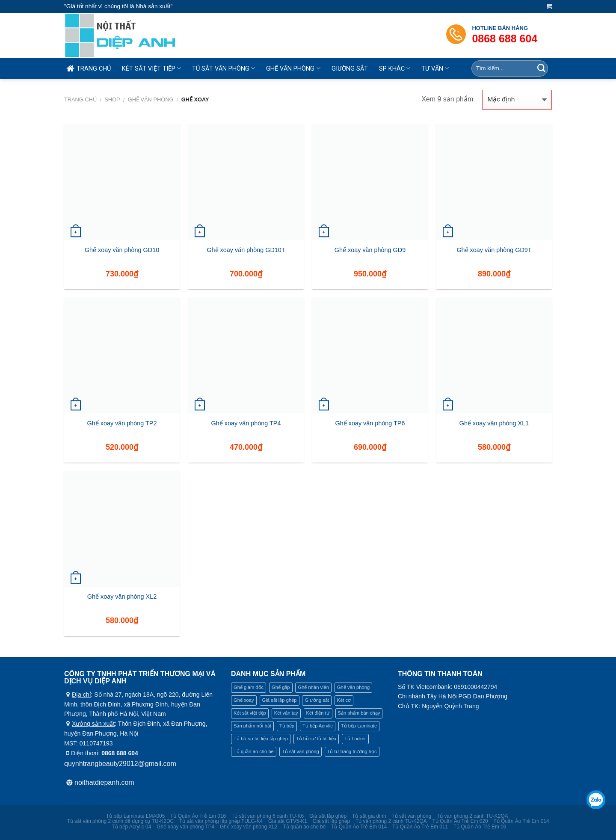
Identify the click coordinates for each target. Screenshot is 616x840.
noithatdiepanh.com (104, 782)
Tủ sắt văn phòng (411, 816)
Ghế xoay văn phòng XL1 (494, 423)
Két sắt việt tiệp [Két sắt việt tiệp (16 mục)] (250, 713)
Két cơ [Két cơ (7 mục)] (344, 700)
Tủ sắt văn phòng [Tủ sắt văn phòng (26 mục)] (301, 751)
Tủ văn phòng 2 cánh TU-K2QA (472, 816)
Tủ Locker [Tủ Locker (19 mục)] (355, 739)
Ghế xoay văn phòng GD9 (370, 250)
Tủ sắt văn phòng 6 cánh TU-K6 (268, 816)
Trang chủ (80, 99)
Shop (112, 99)
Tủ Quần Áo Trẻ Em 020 (460, 821)
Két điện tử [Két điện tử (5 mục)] (318, 713)
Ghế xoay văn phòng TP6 (370, 423)
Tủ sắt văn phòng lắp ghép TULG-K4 (221, 821)
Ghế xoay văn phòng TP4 (246, 423)
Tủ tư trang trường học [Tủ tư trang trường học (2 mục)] (352, 751)
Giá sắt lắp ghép (328, 816)
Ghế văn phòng (151, 99)
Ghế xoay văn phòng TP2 (122, 423)
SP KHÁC (395, 68)
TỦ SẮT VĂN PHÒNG (224, 68)
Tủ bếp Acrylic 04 (131, 827)
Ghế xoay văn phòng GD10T (246, 250)
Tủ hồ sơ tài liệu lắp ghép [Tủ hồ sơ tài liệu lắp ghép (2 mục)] (261, 739)
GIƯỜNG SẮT (350, 69)
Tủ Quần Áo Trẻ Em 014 (521, 821)
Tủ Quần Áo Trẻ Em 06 (480, 827)
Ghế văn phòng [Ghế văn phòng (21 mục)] (353, 687)
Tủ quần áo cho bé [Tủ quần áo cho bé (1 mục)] (254, 751)
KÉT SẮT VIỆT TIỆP (151, 68)
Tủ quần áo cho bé (304, 827)
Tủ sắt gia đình (369, 816)
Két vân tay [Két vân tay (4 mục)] (286, 713)
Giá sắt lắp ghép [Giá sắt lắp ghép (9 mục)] (280, 700)
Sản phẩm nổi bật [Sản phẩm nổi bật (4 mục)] (252, 726)
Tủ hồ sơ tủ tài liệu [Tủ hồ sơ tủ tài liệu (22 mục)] (316, 739)
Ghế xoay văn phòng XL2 (122, 597)
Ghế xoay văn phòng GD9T (494, 250)
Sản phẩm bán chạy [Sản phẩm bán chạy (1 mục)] (359, 713)
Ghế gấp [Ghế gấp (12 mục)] (281, 687)
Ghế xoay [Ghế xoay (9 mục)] (244, 700)
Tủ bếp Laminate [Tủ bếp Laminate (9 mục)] (359, 726)
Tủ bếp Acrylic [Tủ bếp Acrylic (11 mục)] (318, 726)
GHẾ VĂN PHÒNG (293, 68)
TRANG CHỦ (87, 68)
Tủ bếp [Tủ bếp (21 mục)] (287, 726)
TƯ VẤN (435, 68)
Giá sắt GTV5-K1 (288, 821)
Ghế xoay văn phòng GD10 (122, 250)
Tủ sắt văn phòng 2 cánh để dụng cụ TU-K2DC (120, 821)
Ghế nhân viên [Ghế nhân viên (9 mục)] (313, 687)
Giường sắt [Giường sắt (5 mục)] (317, 700)
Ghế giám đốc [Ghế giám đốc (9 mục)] (249, 687)
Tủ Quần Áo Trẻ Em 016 (198, 816)
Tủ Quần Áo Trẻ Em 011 (420, 827)
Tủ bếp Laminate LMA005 (136, 816)
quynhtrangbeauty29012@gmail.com (120, 764)
